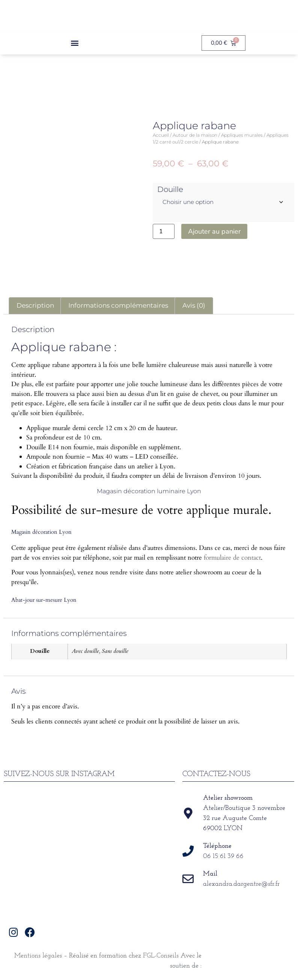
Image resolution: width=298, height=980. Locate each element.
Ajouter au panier (214, 231)
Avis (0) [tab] (194, 305)
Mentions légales (38, 956)
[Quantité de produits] (164, 231)
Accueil (161, 135)
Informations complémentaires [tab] (118, 305)
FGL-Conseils (161, 956)
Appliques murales (242, 135)
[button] (74, 43)
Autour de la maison (195, 135)
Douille (170, 189)
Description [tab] (35, 305)
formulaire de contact (232, 558)
